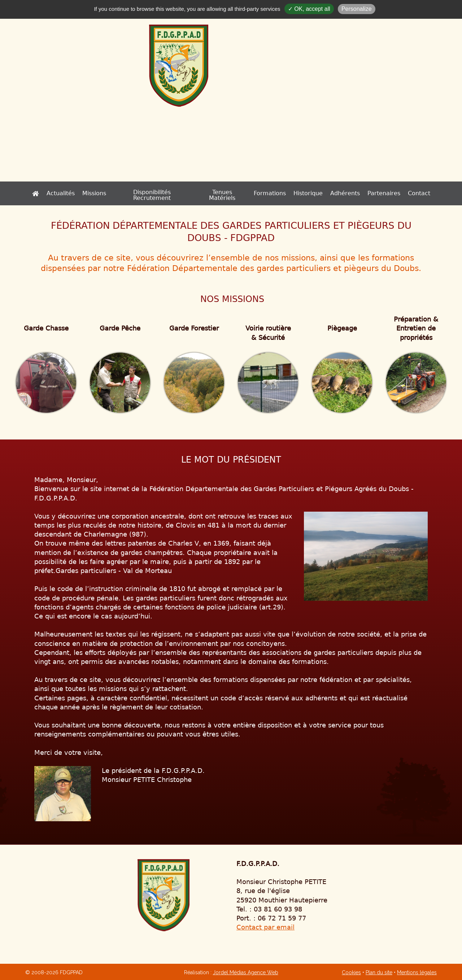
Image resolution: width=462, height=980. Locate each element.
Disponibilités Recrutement (163, 193)
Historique (277, 193)
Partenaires (353, 193)
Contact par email (265, 927)
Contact (388, 193)
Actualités (91, 193)
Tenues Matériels (202, 193)
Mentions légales (417, 972)
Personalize (357, 9)
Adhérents (314, 193)
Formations (239, 193)
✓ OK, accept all (309, 9)
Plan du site (379, 972)
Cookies (351, 972)
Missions (125, 193)
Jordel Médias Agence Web (246, 972)
